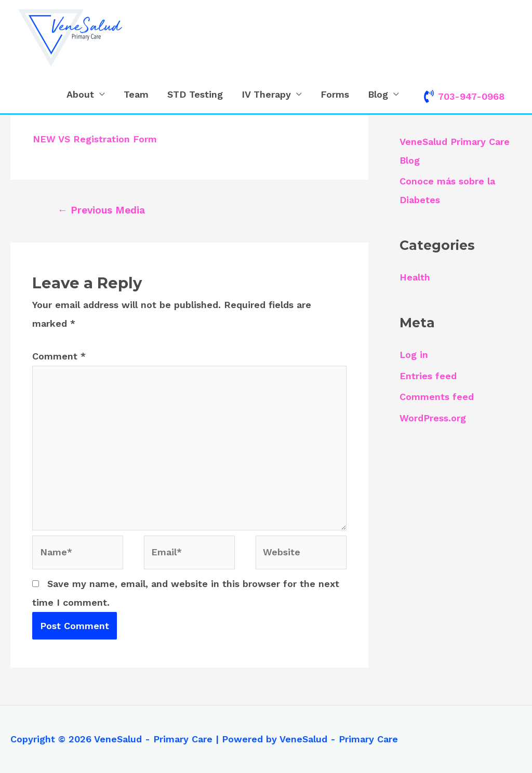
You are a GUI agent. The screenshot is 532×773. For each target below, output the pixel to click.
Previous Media (101, 210)
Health (415, 277)
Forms (335, 94)
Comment (59, 356)
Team (136, 94)
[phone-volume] (463, 96)
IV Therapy (266, 94)
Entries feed (428, 376)
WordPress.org (433, 418)
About (80, 94)
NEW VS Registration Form (95, 139)
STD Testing (195, 94)
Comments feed (437, 397)
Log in (414, 355)
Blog (378, 94)
